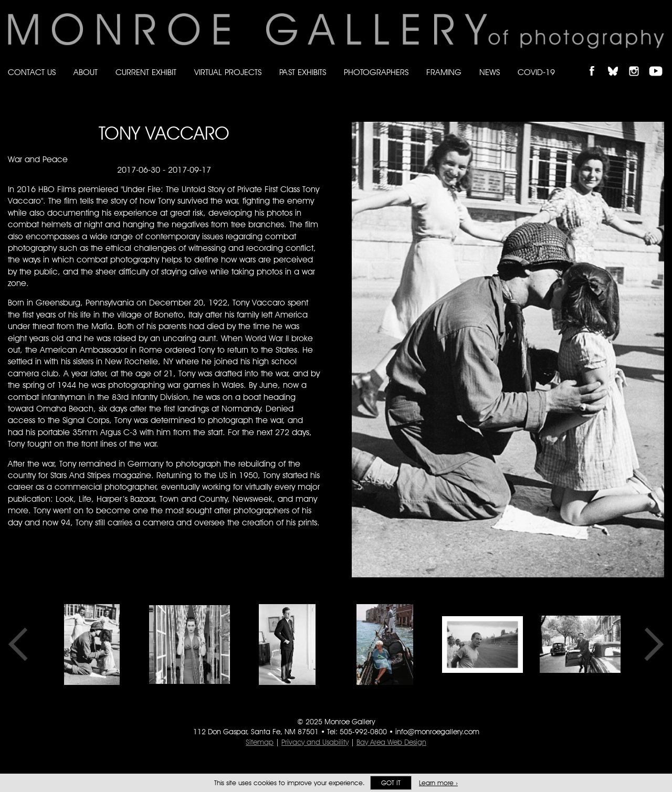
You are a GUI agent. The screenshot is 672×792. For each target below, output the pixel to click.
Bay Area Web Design (391, 742)
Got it (391, 783)
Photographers (376, 72)
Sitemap (260, 742)
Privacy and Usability (315, 742)
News (490, 72)
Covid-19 (536, 72)
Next (650, 645)
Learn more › (438, 783)
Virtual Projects (228, 72)
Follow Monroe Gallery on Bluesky (618, 62)
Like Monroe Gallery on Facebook (597, 62)
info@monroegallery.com (437, 732)
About (86, 72)
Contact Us (32, 72)
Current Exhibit (146, 72)
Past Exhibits (303, 72)
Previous (22, 645)
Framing (444, 72)
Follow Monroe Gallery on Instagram (638, 62)
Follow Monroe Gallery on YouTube (659, 62)
